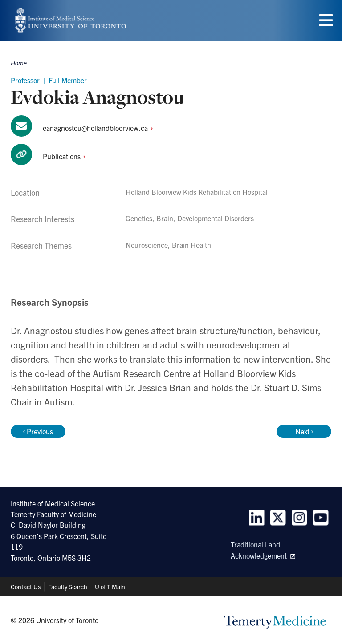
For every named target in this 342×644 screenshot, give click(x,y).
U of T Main (110, 587)
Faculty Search (68, 587)
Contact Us (26, 587)
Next (304, 431)
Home (19, 63)
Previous (38, 431)
